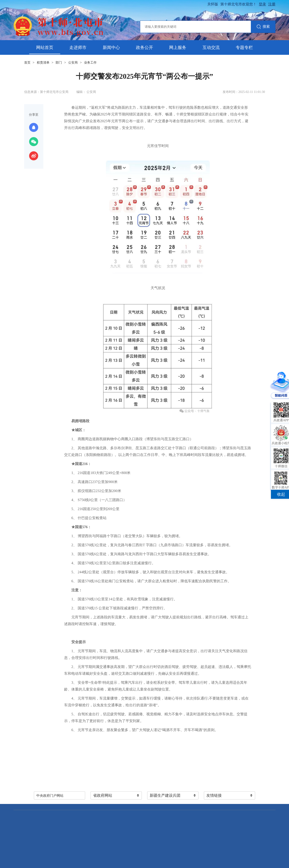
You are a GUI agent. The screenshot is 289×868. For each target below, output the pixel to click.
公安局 (73, 63)
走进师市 (78, 47)
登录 (262, 4)
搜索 (263, 27)
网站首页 (45, 47)
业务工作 (90, 63)
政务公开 (144, 47)
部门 (59, 63)
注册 (272, 4)
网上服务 (178, 47)
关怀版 (213, 4)
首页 (27, 63)
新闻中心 (111, 47)
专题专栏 (244, 47)
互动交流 (211, 47)
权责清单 (43, 63)
